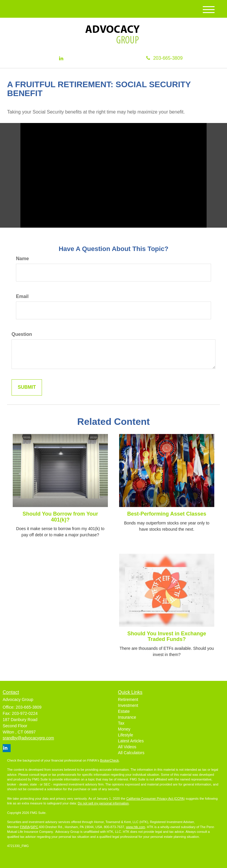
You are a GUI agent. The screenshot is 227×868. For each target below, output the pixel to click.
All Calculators (131, 753)
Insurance (127, 717)
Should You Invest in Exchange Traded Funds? (167, 637)
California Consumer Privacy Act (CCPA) (155, 799)
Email (22, 296)
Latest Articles (131, 741)
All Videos (127, 747)
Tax (121, 723)
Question (22, 334)
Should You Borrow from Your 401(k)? (60, 517)
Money (124, 729)
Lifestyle (125, 735)
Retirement (128, 699)
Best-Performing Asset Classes (167, 514)
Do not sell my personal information (103, 803)
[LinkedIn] (61, 59)
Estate (124, 711)
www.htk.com (136, 827)
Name (22, 259)
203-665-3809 (164, 58)
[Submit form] (27, 387)
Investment (128, 705)
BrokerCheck (110, 760)
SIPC (34, 827)
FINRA (25, 827)
